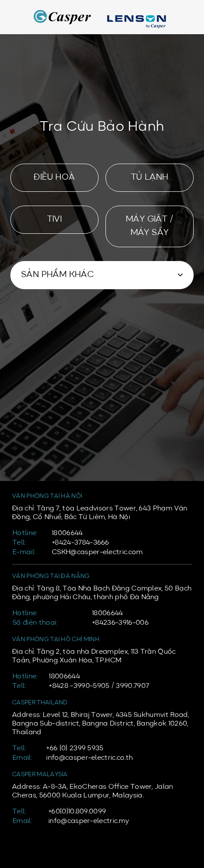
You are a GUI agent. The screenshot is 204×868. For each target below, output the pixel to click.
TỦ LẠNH (150, 177)
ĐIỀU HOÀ (54, 177)
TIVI (55, 219)
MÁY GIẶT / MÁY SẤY (150, 226)
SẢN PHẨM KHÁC (57, 275)
